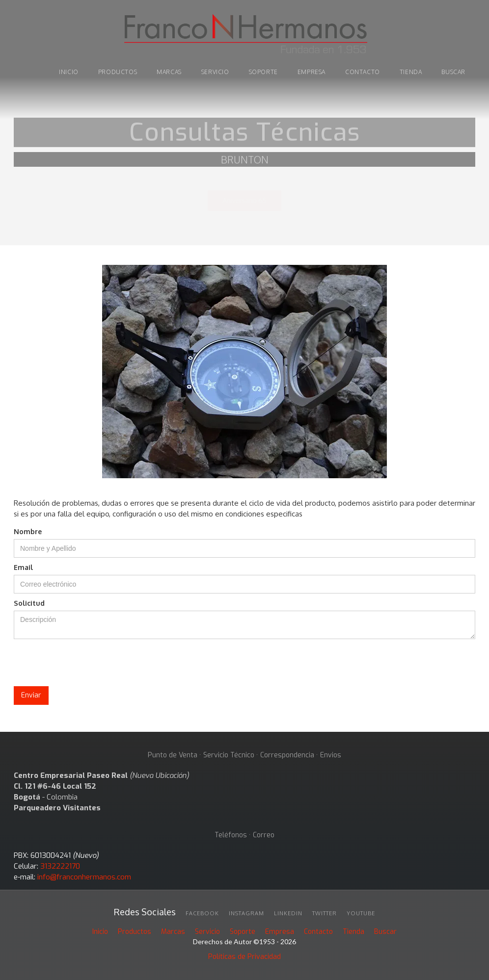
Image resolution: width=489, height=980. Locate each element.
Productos (135, 932)
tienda (411, 72)
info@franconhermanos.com (84, 877)
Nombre (28, 531)
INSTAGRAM (246, 913)
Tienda (353, 932)
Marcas (173, 932)
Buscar (385, 932)
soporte (263, 72)
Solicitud (29, 603)
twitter (325, 913)
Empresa (312, 72)
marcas (169, 72)
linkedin (288, 913)
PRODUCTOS (118, 72)
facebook (202, 913)
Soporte (243, 932)
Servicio (215, 72)
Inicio (100, 932)
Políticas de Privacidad (244, 957)
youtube (361, 913)
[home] (244, 35)
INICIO (69, 72)
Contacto (363, 72)
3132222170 (60, 866)
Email (23, 567)
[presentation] (88, 663)
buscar (453, 72)
